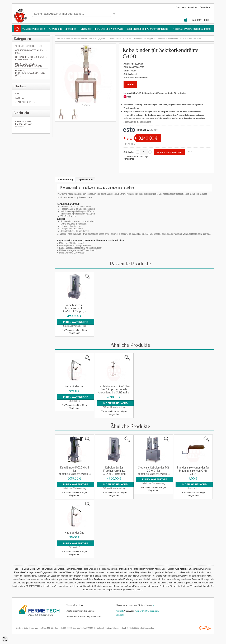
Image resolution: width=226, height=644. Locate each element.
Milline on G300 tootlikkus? (72, 243)
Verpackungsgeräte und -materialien (104, 38)
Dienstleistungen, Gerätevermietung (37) (29, 65)
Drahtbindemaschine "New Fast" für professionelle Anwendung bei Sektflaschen (114, 389)
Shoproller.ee (205, 627)
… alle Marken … (25, 102)
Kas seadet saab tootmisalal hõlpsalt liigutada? (81, 248)
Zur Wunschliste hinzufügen (136, 157)
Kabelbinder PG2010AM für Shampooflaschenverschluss (75, 470)
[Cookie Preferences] (5, 639)
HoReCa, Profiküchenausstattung (192, 29)
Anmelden (193, 7)
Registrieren (205, 7)
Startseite (61, 38)
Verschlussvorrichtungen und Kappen (138, 38)
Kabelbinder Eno (75, 386)
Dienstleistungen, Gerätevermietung (148, 29)
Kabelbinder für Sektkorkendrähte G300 (185, 38)
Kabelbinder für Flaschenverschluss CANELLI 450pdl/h (75, 308)
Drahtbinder (161, 38)
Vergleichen (129, 159)
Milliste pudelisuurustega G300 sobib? (77, 246)
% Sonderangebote (34, 29)
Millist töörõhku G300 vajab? (72, 253)
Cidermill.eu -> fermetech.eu (31, 124)
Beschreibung (65, 179)
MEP (133, 71)
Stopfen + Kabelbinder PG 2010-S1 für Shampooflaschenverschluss (154, 470)
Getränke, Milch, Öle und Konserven (102, 29)
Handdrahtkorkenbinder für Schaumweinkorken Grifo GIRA (193, 470)
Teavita (130, 85)
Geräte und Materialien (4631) (29, 52)
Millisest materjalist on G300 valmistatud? (78, 250)
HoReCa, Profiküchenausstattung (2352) (30, 73)
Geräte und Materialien (63, 29)
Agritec (20, 98)
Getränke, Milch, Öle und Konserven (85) (30, 58)
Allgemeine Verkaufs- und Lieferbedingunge (134, 605)
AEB (17, 94)
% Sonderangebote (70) (29, 46)
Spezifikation (86, 179)
